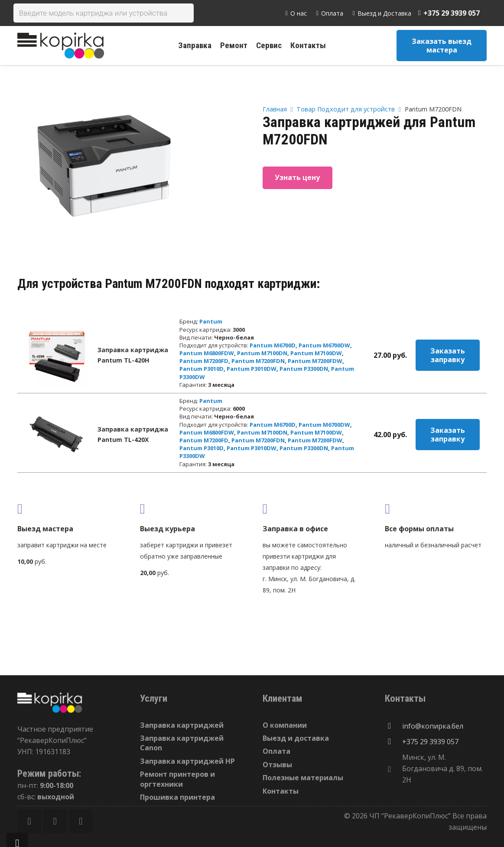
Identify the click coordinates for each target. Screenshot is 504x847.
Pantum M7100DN (262, 353)
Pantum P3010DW (252, 369)
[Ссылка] (61, 46)
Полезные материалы (303, 778)
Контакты (281, 791)
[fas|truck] (68, 509)
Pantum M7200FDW (315, 361)
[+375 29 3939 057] (393, 742)
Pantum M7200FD (204, 361)
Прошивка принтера (177, 797)
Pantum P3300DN (304, 369)
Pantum (211, 321)
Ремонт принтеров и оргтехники (177, 779)
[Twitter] (55, 821)
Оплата (276, 751)
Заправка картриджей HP (187, 761)
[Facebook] (29, 821)
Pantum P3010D (202, 369)
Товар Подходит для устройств (346, 109)
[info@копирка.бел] (393, 726)
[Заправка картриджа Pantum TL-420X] (57, 435)
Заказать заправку (448, 355)
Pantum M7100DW (316, 353)
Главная (275, 109)
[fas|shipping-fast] (191, 509)
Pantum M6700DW (324, 345)
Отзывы (277, 765)
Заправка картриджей (182, 725)
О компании (285, 725)
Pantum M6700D (273, 345)
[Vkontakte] (81, 821)
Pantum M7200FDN (258, 361)
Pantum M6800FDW (207, 353)
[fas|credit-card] (436, 509)
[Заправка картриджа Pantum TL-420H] (57, 355)
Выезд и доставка (296, 738)
